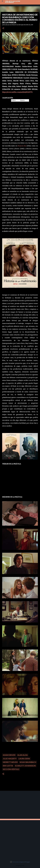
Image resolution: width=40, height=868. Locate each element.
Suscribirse (9, 2)
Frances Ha (22, 146)
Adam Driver (9, 755)
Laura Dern (24, 759)
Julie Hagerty (10, 759)
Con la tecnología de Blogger (20, 862)
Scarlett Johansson (25, 766)
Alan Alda (23, 755)
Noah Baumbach (28, 762)
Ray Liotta (8, 766)
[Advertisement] (13, 805)
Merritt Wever (10, 762)
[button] (3, 28)
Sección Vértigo (11, 769)
